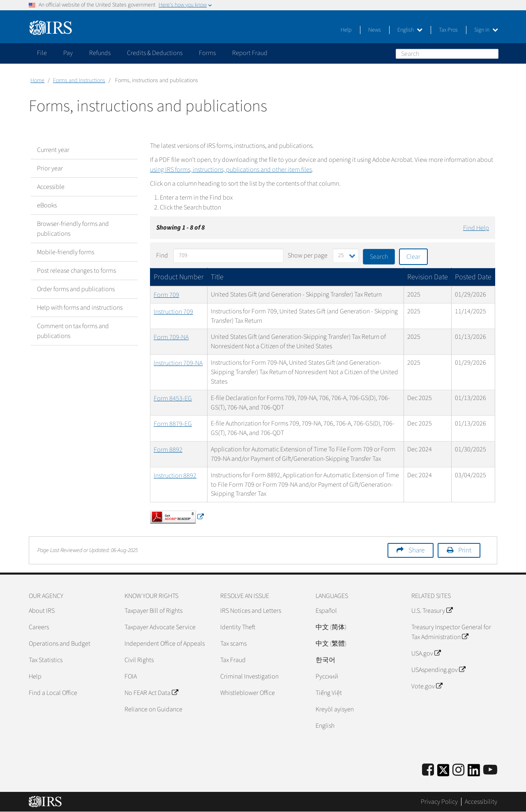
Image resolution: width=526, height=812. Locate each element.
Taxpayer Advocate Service (160, 627)
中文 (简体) (331, 627)
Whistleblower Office (248, 693)
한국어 (325, 660)
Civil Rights (139, 660)
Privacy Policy (439, 802)
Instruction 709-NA (178, 363)
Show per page (308, 255)
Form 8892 (168, 450)
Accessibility (481, 802)
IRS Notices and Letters (251, 611)
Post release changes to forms (76, 271)
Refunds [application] (100, 53)
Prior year (50, 168)
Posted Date (473, 277)
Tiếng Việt (329, 693)
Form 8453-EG (173, 398)
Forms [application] (207, 53)
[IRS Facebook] (428, 770)
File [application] (42, 53)
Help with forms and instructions (80, 308)
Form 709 (166, 295)
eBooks (47, 205)
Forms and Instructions (79, 81)
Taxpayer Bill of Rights (153, 611)
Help (346, 30)
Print (465, 550)
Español (326, 611)
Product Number (179, 277)
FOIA (131, 676)
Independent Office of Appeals (165, 644)
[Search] (447, 54)
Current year (53, 150)
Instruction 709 (173, 312)
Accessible (51, 187)
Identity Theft (238, 627)
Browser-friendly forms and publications (73, 229)
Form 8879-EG (173, 424)
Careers (39, 627)
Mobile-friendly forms (66, 252)
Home (37, 81)
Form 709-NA (171, 337)
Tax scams (233, 644)
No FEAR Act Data (151, 693)
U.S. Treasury (432, 611)
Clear (413, 257)
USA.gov (426, 653)
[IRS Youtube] (490, 770)
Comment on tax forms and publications (73, 331)
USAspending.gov (438, 670)
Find (162, 255)
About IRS (42, 611)
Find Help (476, 228)
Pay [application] (68, 53)
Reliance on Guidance (153, 709)
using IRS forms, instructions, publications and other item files (231, 170)
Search (492, 53)
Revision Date (428, 277)
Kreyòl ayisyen (335, 709)
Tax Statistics (46, 660)
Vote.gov (427, 686)
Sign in (486, 30)
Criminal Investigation (249, 676)
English (410, 30)
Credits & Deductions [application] (155, 53)
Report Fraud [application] (250, 53)
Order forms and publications (76, 289)
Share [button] (416, 550)
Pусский (327, 676)
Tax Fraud (233, 660)
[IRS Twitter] (443, 773)
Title (217, 277)
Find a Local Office (53, 693)
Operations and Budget (60, 644)
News (375, 30)
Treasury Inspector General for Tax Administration (451, 632)
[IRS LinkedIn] (474, 773)
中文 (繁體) (331, 644)
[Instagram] (458, 770)
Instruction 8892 (175, 476)
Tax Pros (448, 30)
